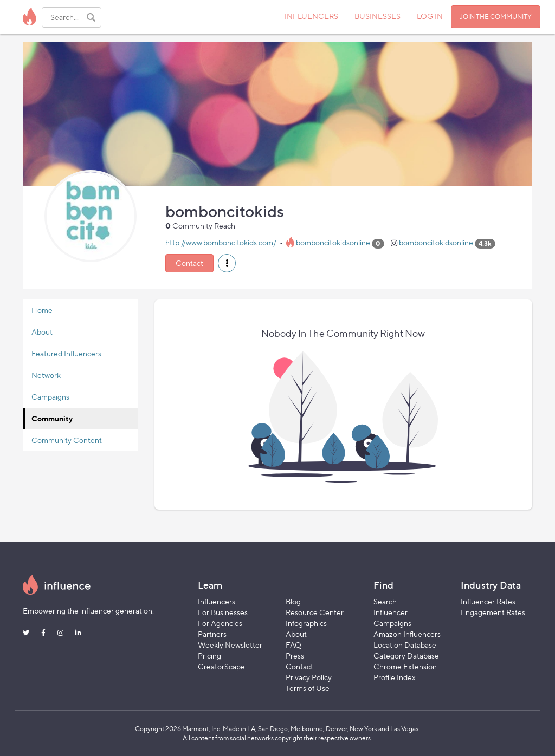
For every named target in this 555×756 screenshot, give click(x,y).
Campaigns (50, 397)
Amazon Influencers (407, 634)
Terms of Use (308, 688)
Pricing (209, 656)
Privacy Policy (309, 677)
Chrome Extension (405, 666)
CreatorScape (221, 666)
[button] (227, 263)
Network (46, 375)
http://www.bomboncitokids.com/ (221, 243)
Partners (212, 634)
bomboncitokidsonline (333, 243)
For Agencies (220, 623)
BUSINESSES (377, 16)
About (42, 332)
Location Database (405, 645)
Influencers (217, 601)
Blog (293, 601)
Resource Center (315, 612)
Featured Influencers (66, 353)
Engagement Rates (493, 612)
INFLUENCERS (311, 16)
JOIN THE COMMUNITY (496, 17)
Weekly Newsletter (230, 645)
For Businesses (223, 612)
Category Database (406, 656)
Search (385, 601)
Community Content (67, 440)
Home (42, 310)
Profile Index (395, 677)
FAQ (293, 645)
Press (295, 656)
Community (52, 418)
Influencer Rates (488, 601)
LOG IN (430, 16)
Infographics (306, 623)
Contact (189, 263)
